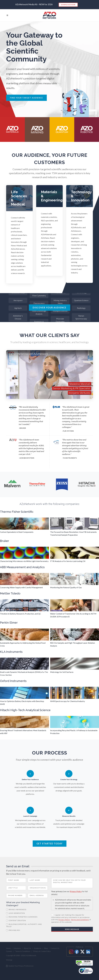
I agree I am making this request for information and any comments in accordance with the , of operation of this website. (71, 919)
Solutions (17, 948)
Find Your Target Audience (26, 98)
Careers (9, 951)
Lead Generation (15, 913)
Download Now (68, 5)
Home (8, 948)
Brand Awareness (16, 910)
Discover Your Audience (49, 308)
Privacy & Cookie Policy (42, 951)
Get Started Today (50, 844)
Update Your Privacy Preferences (20, 966)
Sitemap (9, 960)
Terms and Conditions (80, 920)
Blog (46, 948)
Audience (38, 948)
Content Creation (16, 921)
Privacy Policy (76, 891)
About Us (27, 948)
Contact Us (55, 948)
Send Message (72, 929)
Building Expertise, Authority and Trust (24, 925)
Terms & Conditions (23, 951)
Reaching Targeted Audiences (22, 917)
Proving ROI (13, 930)
